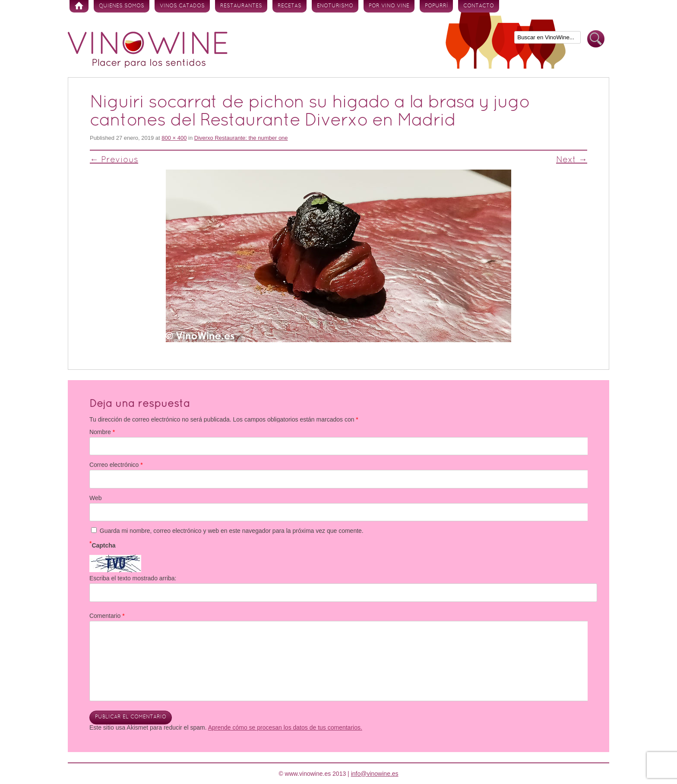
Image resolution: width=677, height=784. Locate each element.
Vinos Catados (182, 6)
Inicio (79, 6)
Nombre (102, 432)
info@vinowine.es (375, 774)
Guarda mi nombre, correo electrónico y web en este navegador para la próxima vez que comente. (232, 531)
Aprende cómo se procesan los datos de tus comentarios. (285, 727)
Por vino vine (389, 6)
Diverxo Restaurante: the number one (241, 138)
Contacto (479, 6)
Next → (572, 160)
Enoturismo (335, 6)
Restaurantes (241, 6)
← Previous (114, 160)
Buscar (596, 39)
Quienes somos (122, 6)
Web (96, 498)
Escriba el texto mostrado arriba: (133, 578)
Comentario (107, 616)
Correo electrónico (116, 465)
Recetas (289, 6)
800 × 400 (174, 138)
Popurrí (436, 6)
